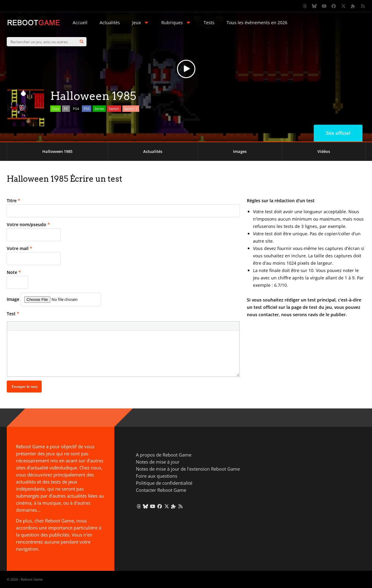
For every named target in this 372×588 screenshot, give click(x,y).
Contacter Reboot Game (161, 490)
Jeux (141, 23)
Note (14, 272)
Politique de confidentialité (164, 483)
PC (66, 109)
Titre (13, 201)
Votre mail (19, 248)
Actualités (110, 23)
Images (240, 151)
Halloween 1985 (57, 151)
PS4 (76, 109)
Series (99, 109)
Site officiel (338, 133)
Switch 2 (131, 109)
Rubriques (176, 23)
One (56, 109)
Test (13, 314)
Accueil (80, 23)
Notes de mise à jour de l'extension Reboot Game (188, 469)
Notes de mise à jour (158, 462)
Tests (209, 23)
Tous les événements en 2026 (257, 23)
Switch (114, 109)
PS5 (87, 109)
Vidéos (324, 151)
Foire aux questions (157, 476)
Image (13, 299)
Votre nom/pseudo (28, 224)
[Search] (82, 42)
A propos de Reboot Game (164, 455)
